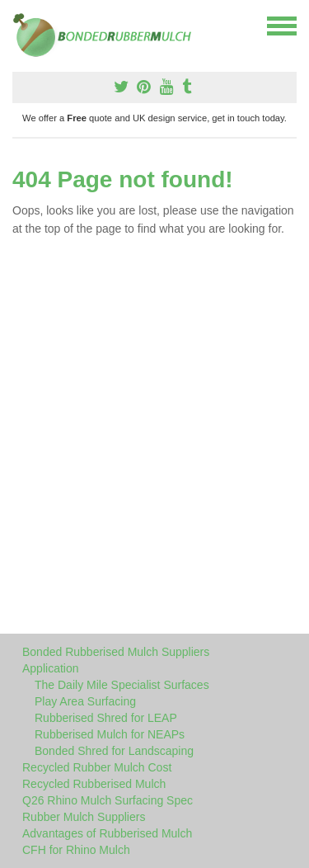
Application (51, 668)
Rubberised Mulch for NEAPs (110, 734)
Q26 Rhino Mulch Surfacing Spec (108, 800)
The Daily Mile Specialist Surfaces (122, 685)
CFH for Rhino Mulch (76, 850)
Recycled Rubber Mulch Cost (97, 767)
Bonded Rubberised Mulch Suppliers (116, 652)
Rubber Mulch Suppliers (84, 817)
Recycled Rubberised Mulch (94, 784)
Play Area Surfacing (85, 701)
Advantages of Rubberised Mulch (107, 833)
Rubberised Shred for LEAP (106, 718)
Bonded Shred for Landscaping (114, 751)
